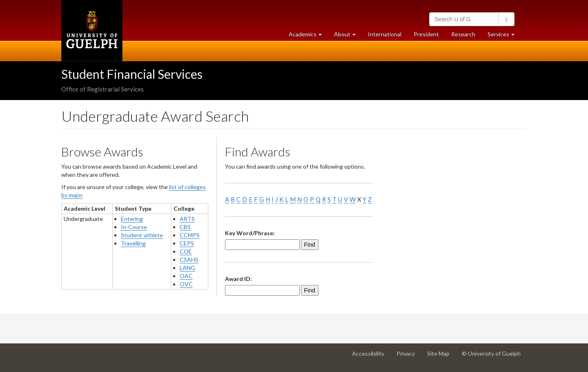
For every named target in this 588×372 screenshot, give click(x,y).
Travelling (133, 243)
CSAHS (189, 260)
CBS (185, 227)
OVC (186, 284)
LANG (187, 268)
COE (186, 251)
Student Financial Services (132, 74)
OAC (186, 276)
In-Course (134, 227)
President (426, 34)
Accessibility (371, 356)
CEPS (187, 243)
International (385, 34)
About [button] (348, 36)
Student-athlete (142, 235)
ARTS (187, 219)
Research (466, 36)
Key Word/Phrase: (250, 233)
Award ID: (238, 279)
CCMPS (190, 235)
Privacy (409, 356)
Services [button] (504, 36)
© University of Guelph (491, 353)
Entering (132, 219)
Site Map (441, 356)
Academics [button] (308, 36)
